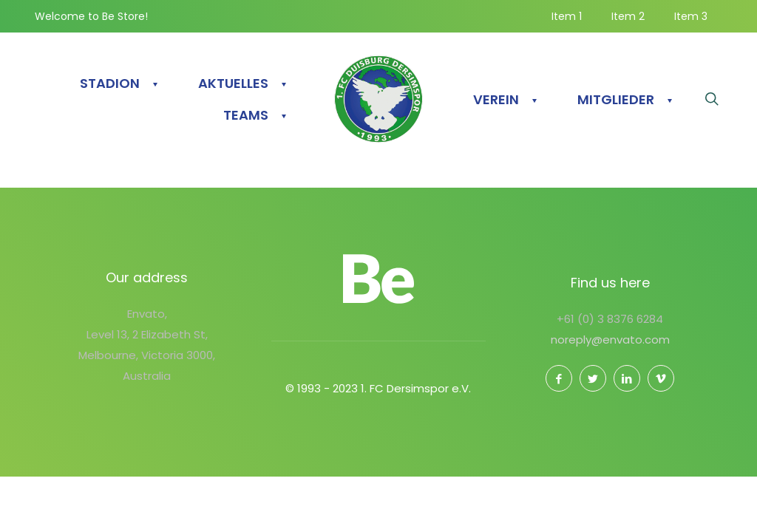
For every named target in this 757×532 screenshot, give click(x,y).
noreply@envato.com (610, 340)
